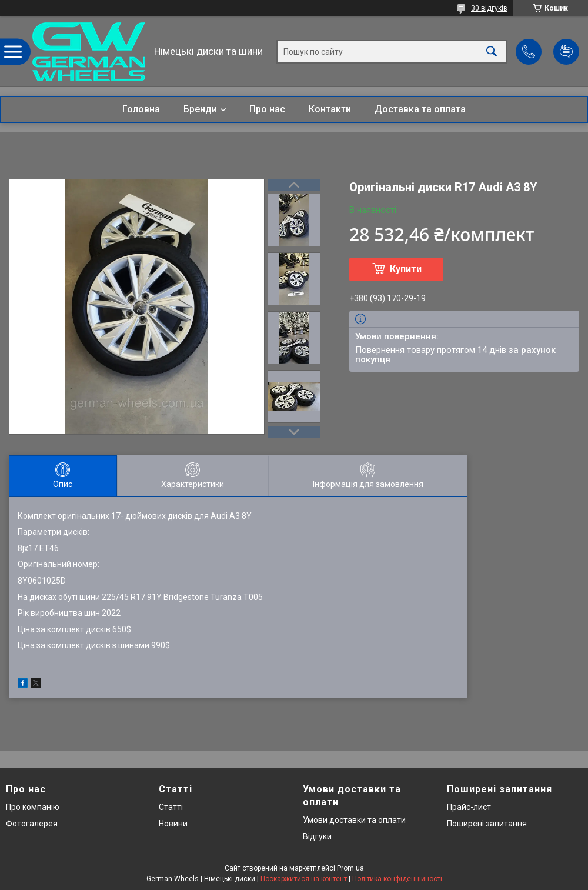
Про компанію (33, 807)
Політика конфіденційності (397, 879)
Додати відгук (566, 52)
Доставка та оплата (420, 109)
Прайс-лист (469, 807)
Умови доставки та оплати (354, 820)
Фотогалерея (32, 824)
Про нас (267, 109)
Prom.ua (350, 868)
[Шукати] (492, 51)
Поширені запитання (487, 824)
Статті (171, 807)
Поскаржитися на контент (304, 879)
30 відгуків (489, 8)
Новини (173, 824)
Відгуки (317, 836)
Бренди (200, 109)
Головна (141, 109)
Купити (406, 269)
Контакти (330, 109)
